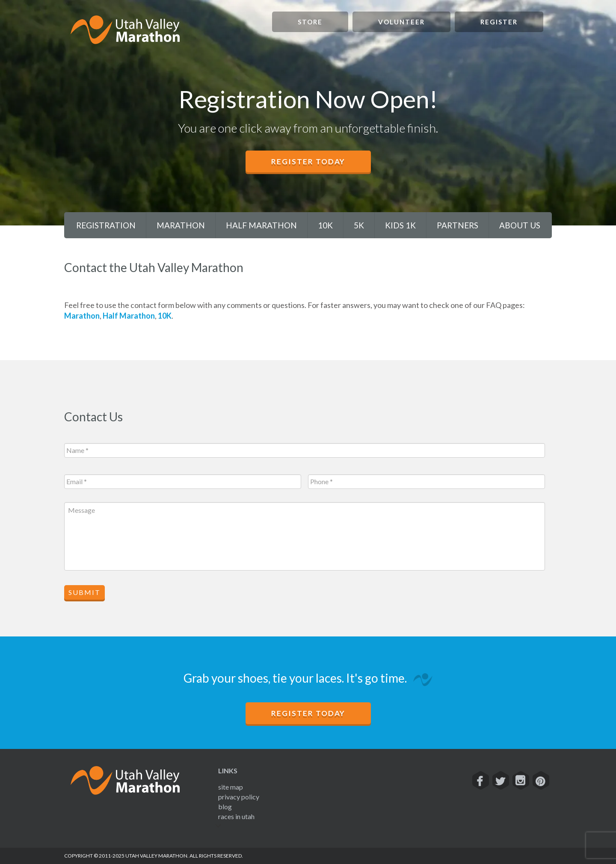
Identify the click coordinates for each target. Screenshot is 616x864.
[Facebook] (480, 781)
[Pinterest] (540, 781)
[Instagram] (520, 781)
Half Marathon (261, 225)
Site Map (231, 787)
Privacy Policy (239, 797)
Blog (225, 806)
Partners (458, 225)
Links (228, 771)
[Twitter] (500, 781)
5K (359, 225)
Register (499, 22)
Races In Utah (236, 816)
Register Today (308, 161)
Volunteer (401, 22)
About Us (520, 225)
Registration (106, 225)
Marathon (181, 225)
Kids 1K (400, 225)
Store (310, 22)
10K (325, 225)
